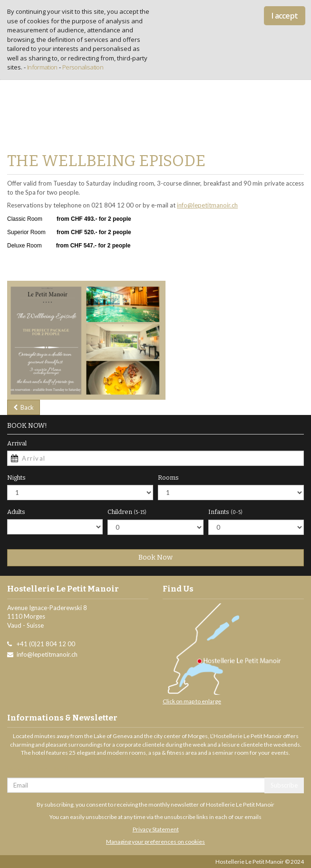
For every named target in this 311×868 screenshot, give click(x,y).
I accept (285, 16)
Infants (225, 512)
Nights (16, 478)
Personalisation (83, 67)
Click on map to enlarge (192, 701)
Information (42, 67)
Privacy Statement (156, 829)
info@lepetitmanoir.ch (207, 205)
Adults (16, 512)
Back (24, 407)
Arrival (17, 443)
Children (127, 512)
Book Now (155, 557)
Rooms (168, 478)
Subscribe (284, 785)
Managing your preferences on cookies (155, 842)
